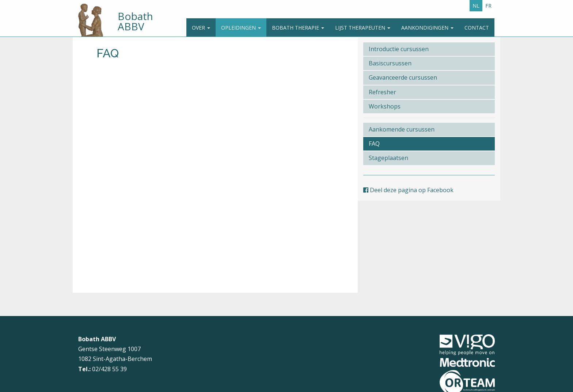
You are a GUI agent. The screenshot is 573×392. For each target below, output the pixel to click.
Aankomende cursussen (402, 129)
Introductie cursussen (399, 49)
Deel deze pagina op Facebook (408, 190)
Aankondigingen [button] (427, 28)
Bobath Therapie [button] (298, 28)
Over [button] (201, 28)
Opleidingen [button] (241, 28)
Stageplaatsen (388, 158)
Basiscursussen (390, 63)
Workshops (385, 106)
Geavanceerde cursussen (403, 77)
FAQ (374, 144)
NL (476, 6)
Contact (477, 28)
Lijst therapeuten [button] (363, 28)
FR (488, 6)
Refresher (382, 92)
